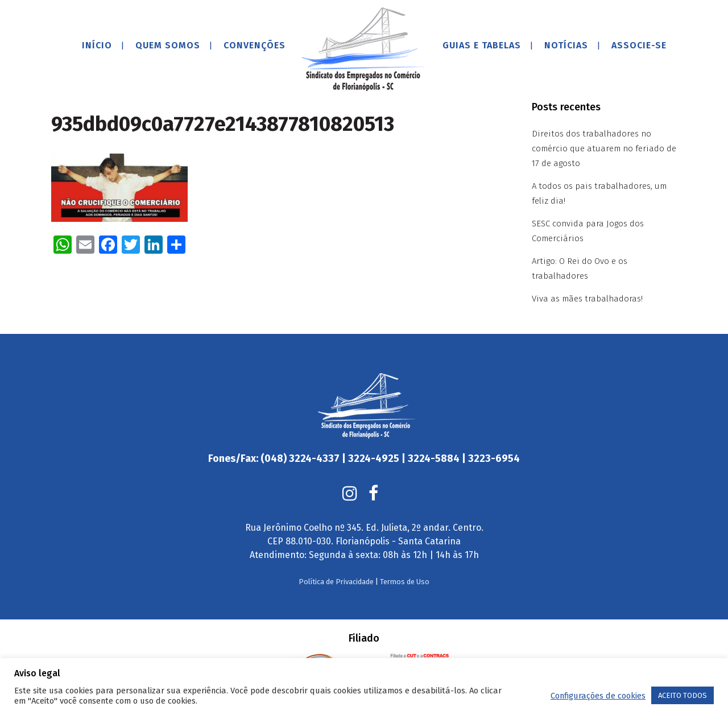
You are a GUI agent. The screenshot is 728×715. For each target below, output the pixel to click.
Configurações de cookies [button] (598, 696)
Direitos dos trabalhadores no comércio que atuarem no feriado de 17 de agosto (604, 148)
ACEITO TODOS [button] (682, 695)
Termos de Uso (405, 582)
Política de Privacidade (336, 582)
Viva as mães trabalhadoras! (587, 299)
